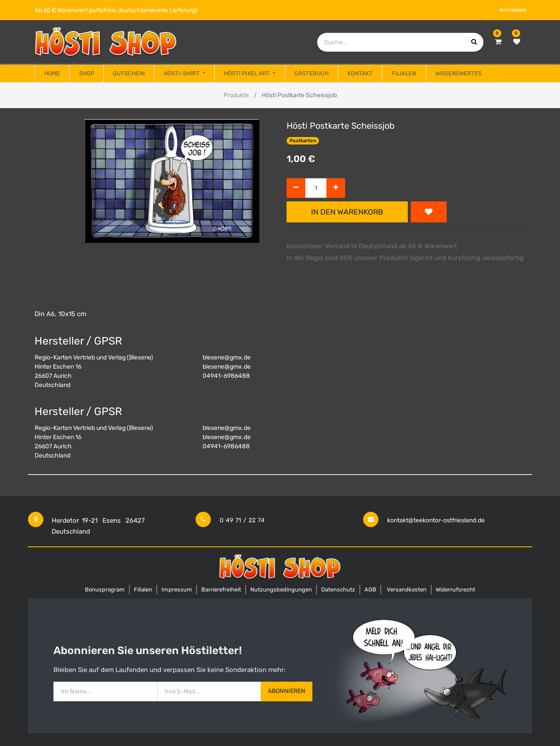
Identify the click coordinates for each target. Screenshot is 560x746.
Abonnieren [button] (287, 691)
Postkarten (303, 141)
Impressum (177, 589)
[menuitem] (52, 74)
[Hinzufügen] (336, 188)
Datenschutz (338, 589)
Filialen (143, 589)
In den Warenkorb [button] (347, 212)
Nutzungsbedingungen (281, 589)
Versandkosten (407, 589)
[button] (429, 212)
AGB (370, 589)
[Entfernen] (296, 188)
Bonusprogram (105, 589)
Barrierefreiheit (221, 589)
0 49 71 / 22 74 (242, 520)
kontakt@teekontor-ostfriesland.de (436, 520)
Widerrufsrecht (455, 589)
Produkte (236, 95)
